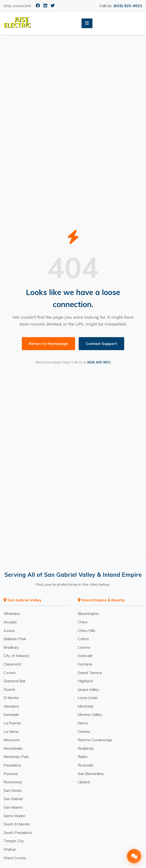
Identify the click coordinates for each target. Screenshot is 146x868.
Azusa (9, 630)
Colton (83, 639)
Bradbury (11, 647)
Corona (84, 647)
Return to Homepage (48, 344)
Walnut (10, 849)
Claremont (12, 664)
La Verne (11, 731)
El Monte (11, 698)
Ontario (84, 731)
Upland (84, 782)
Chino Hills (87, 630)
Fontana (85, 664)
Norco (83, 723)
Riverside (86, 765)
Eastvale (85, 656)
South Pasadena (18, 833)
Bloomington (88, 613)
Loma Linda (88, 698)
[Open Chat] (134, 856)
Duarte (9, 689)
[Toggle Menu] (87, 23)
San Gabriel (13, 799)
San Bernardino (91, 774)
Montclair (86, 706)
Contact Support (101, 344)
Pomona (11, 774)
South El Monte (17, 824)
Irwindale (11, 714)
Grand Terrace (90, 673)
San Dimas (13, 790)
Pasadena (12, 765)
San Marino (13, 807)
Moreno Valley (90, 714)
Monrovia (11, 740)
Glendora (11, 706)
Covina (9, 673)
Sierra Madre (14, 816)
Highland (85, 681)
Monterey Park (16, 757)
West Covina (15, 858)
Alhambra (12, 613)
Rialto (83, 757)
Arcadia (10, 622)
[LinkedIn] (45, 6)
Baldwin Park (15, 639)
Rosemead (13, 782)
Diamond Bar (15, 681)
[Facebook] (38, 6)
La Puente (12, 723)
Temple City (14, 841)
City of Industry (17, 656)
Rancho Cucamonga (95, 740)
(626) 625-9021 (128, 6)
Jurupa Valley (89, 689)
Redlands (86, 748)
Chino (83, 622)
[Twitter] (53, 6)
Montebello (13, 748)
